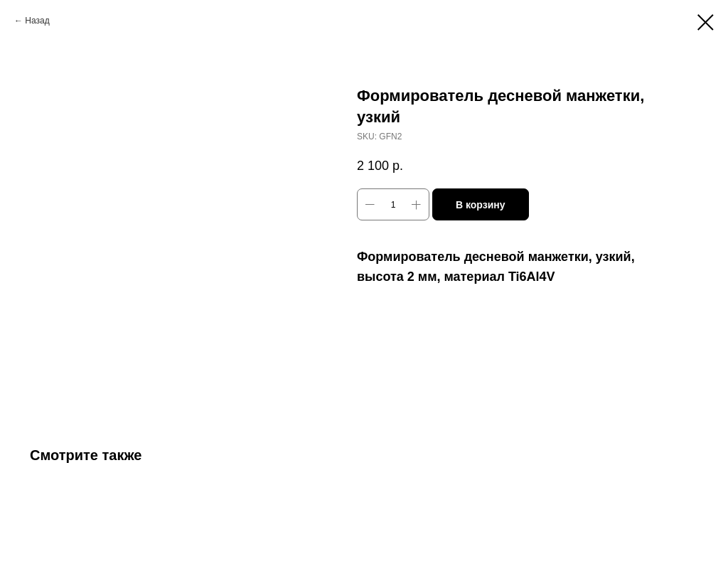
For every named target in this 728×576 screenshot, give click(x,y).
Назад (37, 21)
